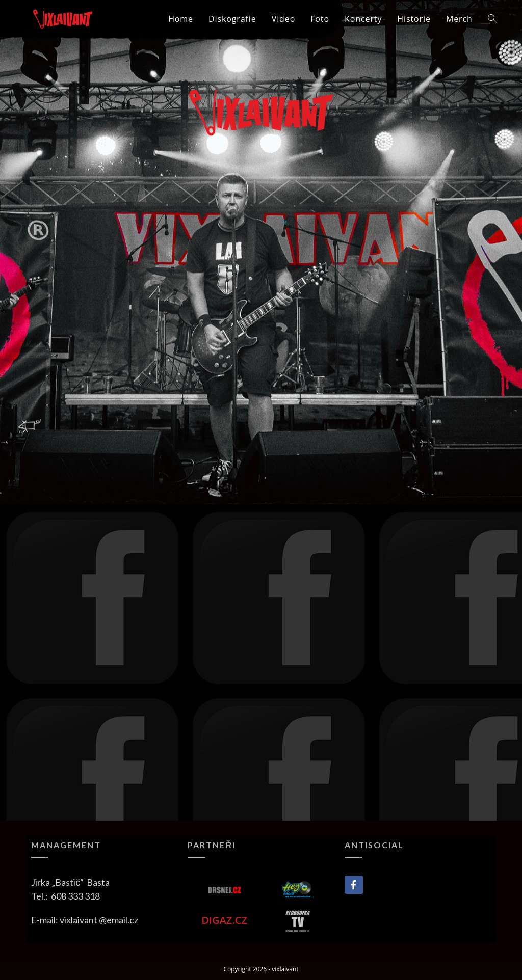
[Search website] (492, 19)
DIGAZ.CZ (224, 920)
